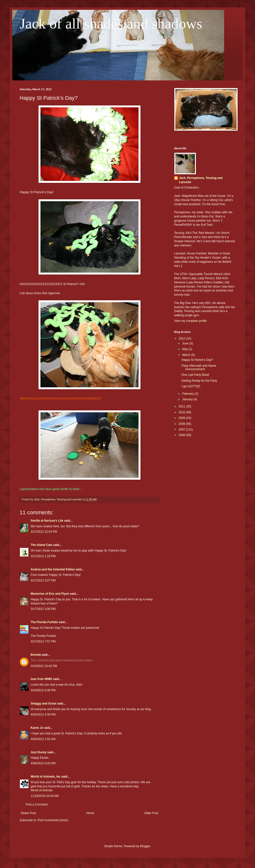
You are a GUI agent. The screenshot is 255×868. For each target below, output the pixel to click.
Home (90, 813)
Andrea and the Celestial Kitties (53, 569)
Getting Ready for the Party (199, 381)
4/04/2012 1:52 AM (43, 739)
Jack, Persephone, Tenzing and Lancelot (201, 180)
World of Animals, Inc (46, 777)
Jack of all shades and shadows (111, 24)
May (185, 349)
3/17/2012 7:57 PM (43, 642)
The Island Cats (42, 545)
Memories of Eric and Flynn (50, 594)
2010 (182, 412)
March (187, 355)
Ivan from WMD (41, 679)
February (188, 394)
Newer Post (28, 813)
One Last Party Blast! (195, 375)
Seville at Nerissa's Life (47, 521)
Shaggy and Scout (44, 704)
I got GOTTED (191, 386)
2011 (182, 406)
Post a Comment (37, 805)
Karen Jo (37, 728)
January (188, 399)
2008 (182, 424)
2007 (182, 429)
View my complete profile (190, 321)
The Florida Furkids (44, 622)
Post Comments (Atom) (53, 820)
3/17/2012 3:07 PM (43, 580)
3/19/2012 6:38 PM (43, 690)
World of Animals (42, 790)
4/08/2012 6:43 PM (43, 763)
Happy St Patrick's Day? (197, 360)
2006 (182, 435)
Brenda (36, 655)
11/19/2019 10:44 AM (45, 796)
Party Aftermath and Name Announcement (199, 367)
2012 (182, 339)
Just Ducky (38, 752)
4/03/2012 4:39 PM (43, 715)
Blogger (145, 846)
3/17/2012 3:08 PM (43, 609)
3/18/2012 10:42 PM (44, 666)
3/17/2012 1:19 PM (43, 556)
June (186, 343)
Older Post (151, 813)
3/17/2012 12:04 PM (44, 532)
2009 (182, 418)
